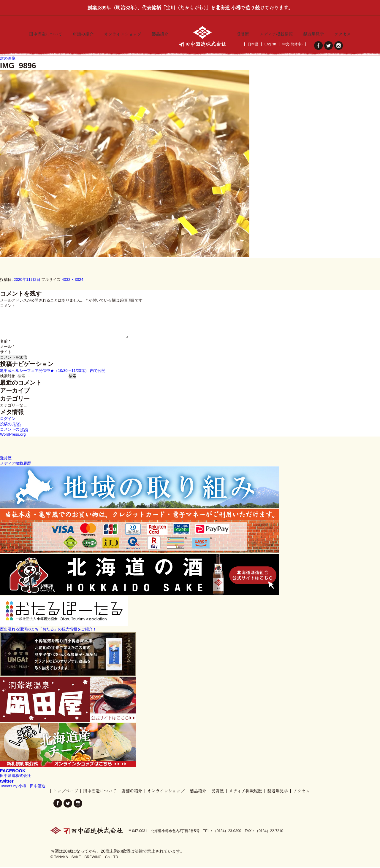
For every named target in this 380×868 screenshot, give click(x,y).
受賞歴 (243, 33)
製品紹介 (160, 33)
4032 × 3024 (73, 280)
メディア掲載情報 (276, 33)
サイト (6, 353)
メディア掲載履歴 (246, 792)
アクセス (343, 33)
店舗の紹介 (83, 33)
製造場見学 (313, 33)
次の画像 (8, 59)
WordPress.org (13, 435)
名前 (5, 342)
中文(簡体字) (292, 44)
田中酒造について (46, 33)
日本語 (253, 44)
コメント (8, 306)
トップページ (66, 792)
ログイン (8, 419)
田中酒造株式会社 (15, 777)
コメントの (14, 430)
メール (7, 347)
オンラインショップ (123, 33)
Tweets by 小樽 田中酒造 (23, 787)
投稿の (10, 425)
